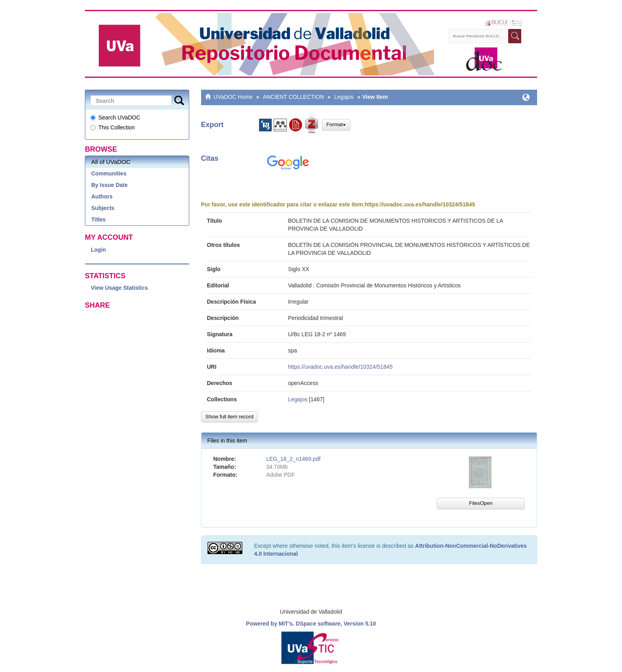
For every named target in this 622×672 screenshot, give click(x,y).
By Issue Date (109, 185)
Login (98, 250)
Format (336, 124)
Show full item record (229, 417)
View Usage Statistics (119, 288)
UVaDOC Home (233, 97)
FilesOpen (481, 503)
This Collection (113, 127)
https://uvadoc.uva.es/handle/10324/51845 (420, 204)
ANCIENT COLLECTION (293, 97)
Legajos (344, 97)
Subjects (103, 208)
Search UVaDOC (115, 117)
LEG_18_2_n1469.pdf (293, 459)
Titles (98, 220)
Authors (102, 196)
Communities (109, 173)
